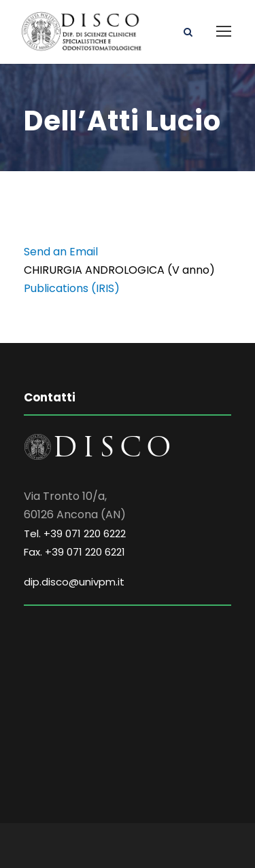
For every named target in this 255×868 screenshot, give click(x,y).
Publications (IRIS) (72, 288)
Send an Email (61, 252)
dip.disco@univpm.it (74, 582)
